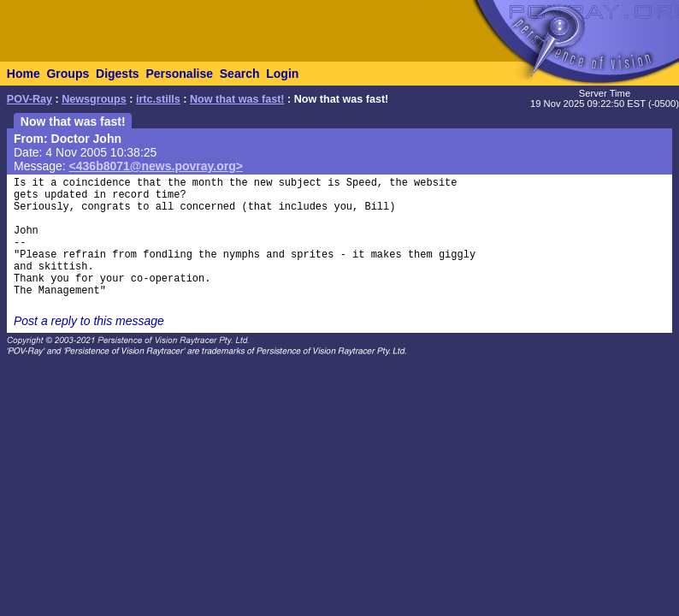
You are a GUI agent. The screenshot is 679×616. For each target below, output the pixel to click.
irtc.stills (158, 99)
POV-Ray (30, 99)
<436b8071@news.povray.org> (156, 166)
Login (282, 74)
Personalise (179, 74)
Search (240, 74)
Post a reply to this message (89, 321)
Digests (118, 74)
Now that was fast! (237, 99)
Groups (68, 74)
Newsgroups (94, 99)
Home (24, 74)
